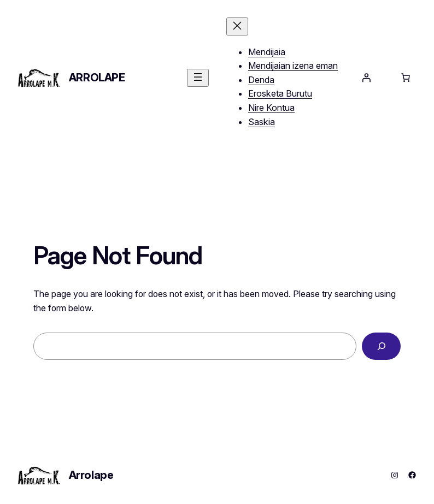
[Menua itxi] (237, 26)
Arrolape (97, 78)
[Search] (381, 346)
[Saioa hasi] (366, 78)
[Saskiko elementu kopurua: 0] (406, 78)
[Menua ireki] (198, 78)
